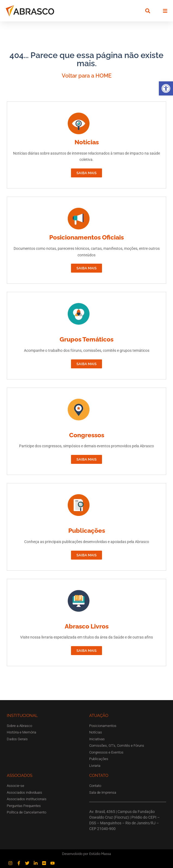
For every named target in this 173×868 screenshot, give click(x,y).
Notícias (87, 142)
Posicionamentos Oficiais (86, 237)
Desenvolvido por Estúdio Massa (86, 854)
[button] (166, 88)
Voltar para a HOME (87, 76)
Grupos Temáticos (86, 339)
